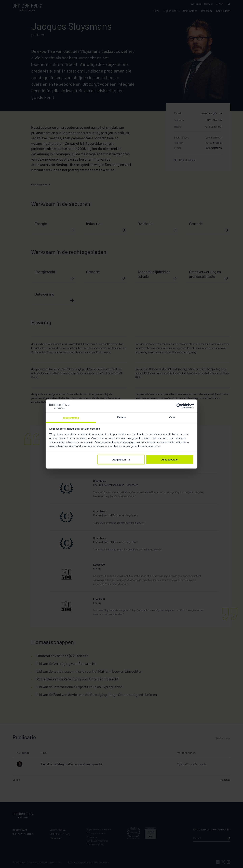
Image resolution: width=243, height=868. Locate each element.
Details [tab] (122, 417)
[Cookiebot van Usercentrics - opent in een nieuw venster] (179, 406)
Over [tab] (172, 417)
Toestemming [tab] (71, 418)
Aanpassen (121, 460)
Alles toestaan (170, 460)
